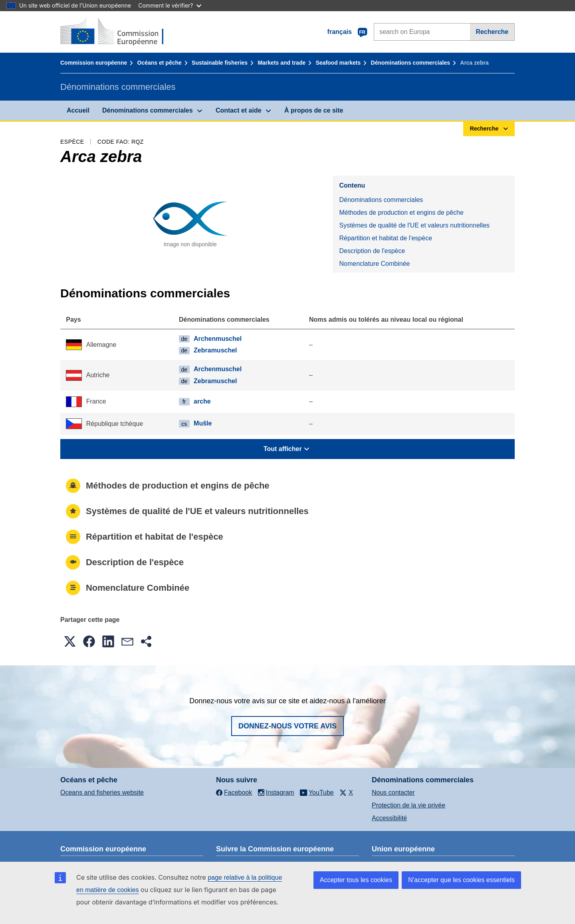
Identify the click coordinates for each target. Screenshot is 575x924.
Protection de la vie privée (408, 805)
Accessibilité (389, 818)
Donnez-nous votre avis (287, 726)
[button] (70, 641)
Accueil (78, 110)
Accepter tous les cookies (356, 880)
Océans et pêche (160, 63)
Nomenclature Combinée (374, 264)
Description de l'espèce (372, 251)
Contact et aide (239, 110)
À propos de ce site (314, 110)
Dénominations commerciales (410, 63)
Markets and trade (282, 63)
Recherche (492, 32)
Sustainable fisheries (220, 63)
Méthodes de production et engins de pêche (401, 213)
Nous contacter (393, 792)
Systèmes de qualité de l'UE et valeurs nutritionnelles (414, 225)
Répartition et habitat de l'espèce (386, 238)
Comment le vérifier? (170, 5)
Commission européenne (94, 63)
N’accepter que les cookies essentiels (461, 880)
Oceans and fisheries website (102, 792)
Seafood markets (338, 63)
